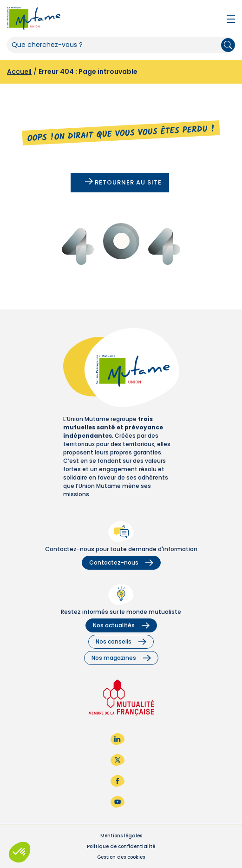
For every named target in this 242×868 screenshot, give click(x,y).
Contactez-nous (121, 562)
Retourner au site (123, 182)
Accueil (19, 72)
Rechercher (228, 45)
